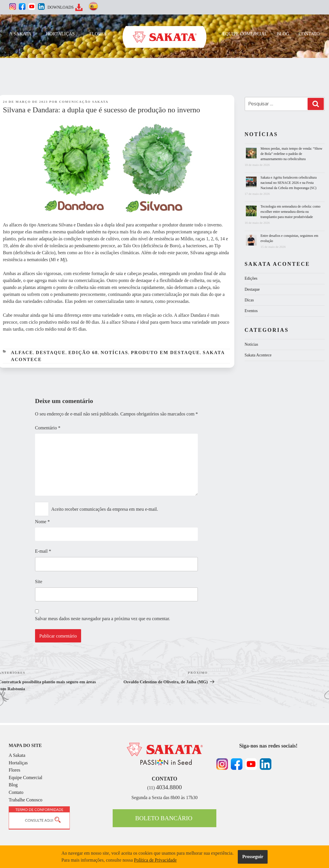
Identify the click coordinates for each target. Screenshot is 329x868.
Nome (42, 522)
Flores (14, 770)
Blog (13, 785)
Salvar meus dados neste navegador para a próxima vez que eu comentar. (103, 619)
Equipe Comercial (25, 778)
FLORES (98, 34)
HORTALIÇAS (60, 34)
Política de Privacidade (156, 860)
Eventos (251, 311)
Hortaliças (18, 763)
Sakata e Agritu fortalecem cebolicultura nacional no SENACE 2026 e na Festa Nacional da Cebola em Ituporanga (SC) (289, 183)
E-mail (43, 551)
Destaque (51, 352)
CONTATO (309, 34)
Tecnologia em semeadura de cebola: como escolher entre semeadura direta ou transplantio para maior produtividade (291, 212)
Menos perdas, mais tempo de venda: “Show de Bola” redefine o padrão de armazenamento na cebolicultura (292, 154)
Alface (22, 352)
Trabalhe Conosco (25, 800)
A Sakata (17, 755)
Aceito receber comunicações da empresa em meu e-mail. (105, 509)
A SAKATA (20, 34)
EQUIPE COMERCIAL (245, 34)
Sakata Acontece (258, 355)
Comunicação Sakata (84, 102)
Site (39, 582)
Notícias (114, 352)
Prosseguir (253, 857)
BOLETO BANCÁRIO (164, 818)
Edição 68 (83, 352)
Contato (16, 792)
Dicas (249, 300)
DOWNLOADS (61, 7)
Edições (251, 278)
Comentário (48, 428)
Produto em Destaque (165, 352)
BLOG (283, 34)
